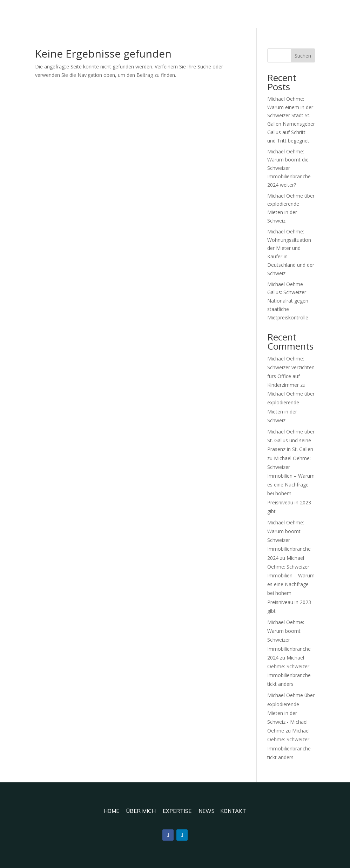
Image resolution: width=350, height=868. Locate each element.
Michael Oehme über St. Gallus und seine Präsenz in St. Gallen (291, 440)
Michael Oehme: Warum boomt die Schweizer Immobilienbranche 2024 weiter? (289, 168)
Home (111, 811)
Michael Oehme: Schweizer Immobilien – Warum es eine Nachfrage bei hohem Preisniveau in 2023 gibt (291, 485)
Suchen (303, 56)
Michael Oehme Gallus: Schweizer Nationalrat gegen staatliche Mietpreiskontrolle (288, 301)
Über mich (141, 811)
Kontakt (233, 811)
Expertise (177, 811)
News (207, 811)
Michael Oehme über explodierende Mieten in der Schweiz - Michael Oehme (291, 713)
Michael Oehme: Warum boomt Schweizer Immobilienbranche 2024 (289, 540)
